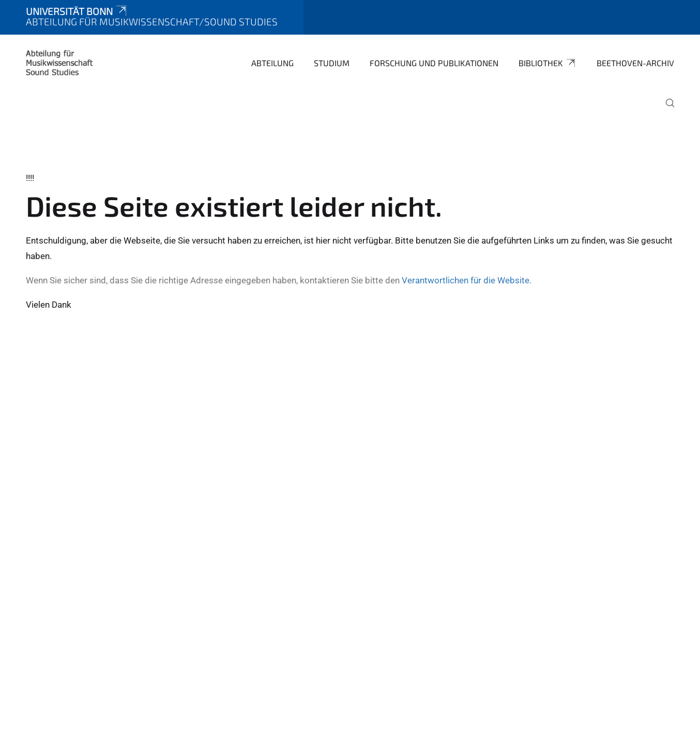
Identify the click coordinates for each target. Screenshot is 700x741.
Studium (332, 63)
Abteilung (272, 63)
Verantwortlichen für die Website (466, 280)
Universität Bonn (77, 11)
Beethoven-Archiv (635, 63)
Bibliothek (547, 63)
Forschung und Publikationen (434, 63)
